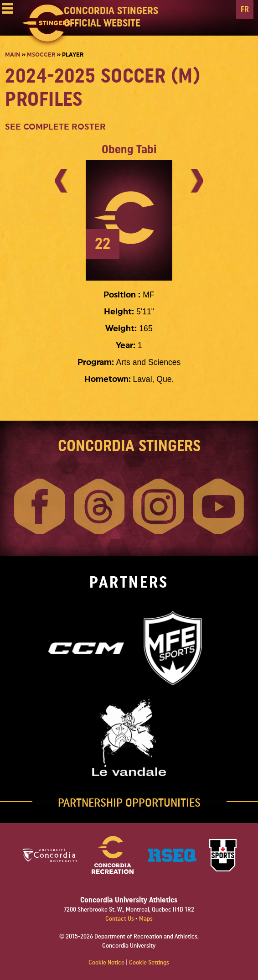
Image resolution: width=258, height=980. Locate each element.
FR (245, 9)
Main (13, 55)
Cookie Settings (149, 963)
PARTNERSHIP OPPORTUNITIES (129, 803)
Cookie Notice (106, 963)
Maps (146, 919)
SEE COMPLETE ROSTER (55, 127)
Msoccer (41, 55)
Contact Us (120, 919)
